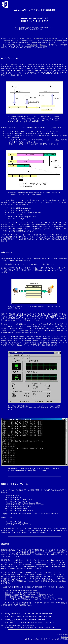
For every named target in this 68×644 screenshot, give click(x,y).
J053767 (43, 45)
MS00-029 (33, 45)
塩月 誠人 (64, 640)
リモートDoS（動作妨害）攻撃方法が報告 (41, 38)
